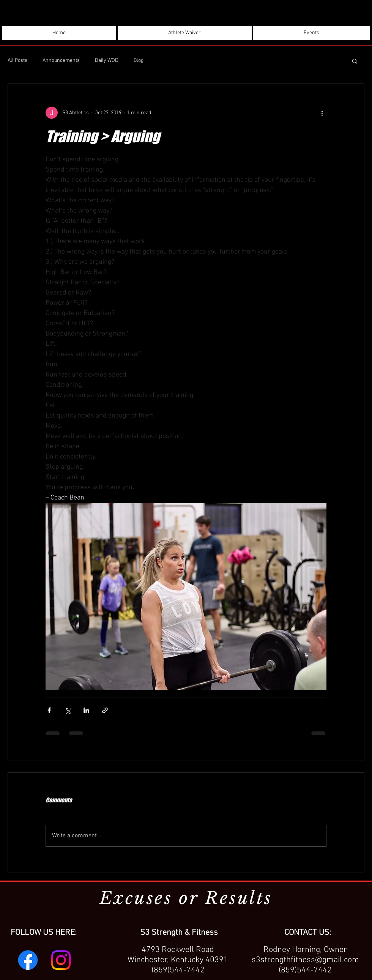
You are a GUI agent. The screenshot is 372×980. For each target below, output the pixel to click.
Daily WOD (107, 61)
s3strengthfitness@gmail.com (305, 960)
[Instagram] (61, 960)
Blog (139, 61)
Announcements (61, 61)
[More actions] (322, 113)
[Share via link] (105, 710)
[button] (355, 61)
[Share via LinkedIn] (86, 710)
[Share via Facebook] (49, 710)
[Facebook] (28, 960)
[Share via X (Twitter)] (68, 710)
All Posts (17, 61)
